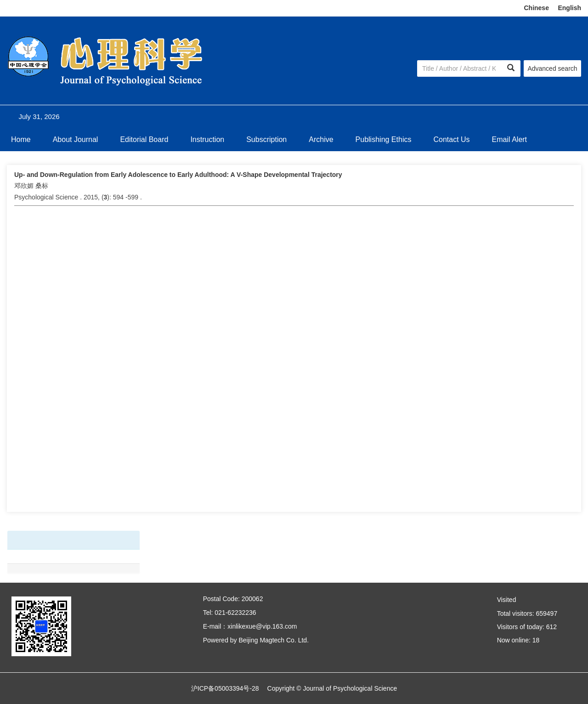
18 (536, 640)
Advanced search (552, 68)
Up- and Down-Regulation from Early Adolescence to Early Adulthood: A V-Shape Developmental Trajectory (178, 175)
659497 (546, 613)
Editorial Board (144, 139)
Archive (321, 139)
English (569, 8)
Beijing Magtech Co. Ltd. (274, 640)
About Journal (76, 139)
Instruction (207, 139)
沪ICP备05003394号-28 (225, 688)
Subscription (266, 139)
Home (21, 139)
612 (551, 627)
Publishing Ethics (384, 139)
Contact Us (451, 139)
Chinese (536, 8)
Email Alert (509, 139)
